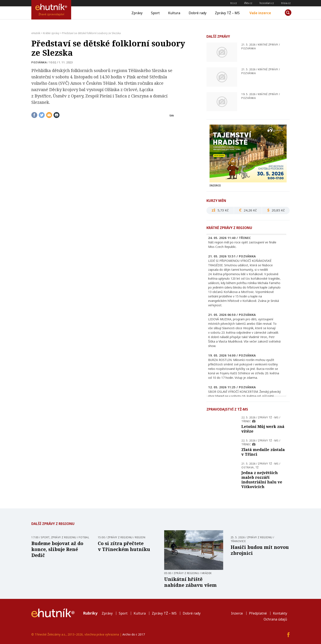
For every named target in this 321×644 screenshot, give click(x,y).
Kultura (174, 13)
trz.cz (234, 3)
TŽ (257, 467)
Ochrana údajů (275, 619)
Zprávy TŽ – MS (227, 13)
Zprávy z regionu (64, 537)
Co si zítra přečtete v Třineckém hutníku (124, 546)
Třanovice (238, 541)
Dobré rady (198, 13)
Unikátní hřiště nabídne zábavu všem (190, 582)
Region (140, 537)
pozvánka (39, 62)
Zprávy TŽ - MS (268, 417)
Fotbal (84, 537)
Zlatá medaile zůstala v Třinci (263, 452)
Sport (155, 13)
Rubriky (90, 613)
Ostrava (248, 467)
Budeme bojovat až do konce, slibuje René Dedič (57, 549)
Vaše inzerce (260, 13)
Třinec (246, 421)
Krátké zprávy (268, 45)
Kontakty (280, 613)
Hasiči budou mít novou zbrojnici (260, 550)
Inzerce (237, 613)
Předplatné (258, 613)
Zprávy (137, 13)
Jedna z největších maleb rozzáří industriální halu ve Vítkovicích (262, 480)
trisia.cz (286, 3)
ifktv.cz (248, 3)
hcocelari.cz (267, 3)
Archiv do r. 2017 (134, 634)
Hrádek (207, 573)
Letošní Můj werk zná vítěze (263, 429)
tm (172, 115)
